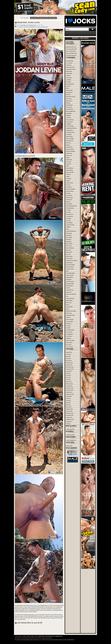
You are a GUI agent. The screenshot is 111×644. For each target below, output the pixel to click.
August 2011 (69, 422)
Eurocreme (69, 164)
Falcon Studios (69, 170)
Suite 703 (68, 317)
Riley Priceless (69, 286)
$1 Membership (70, 61)
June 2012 (68, 401)
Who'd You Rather (70, 340)
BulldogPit (68, 116)
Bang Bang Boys (70, 84)
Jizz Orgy (68, 221)
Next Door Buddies (70, 265)
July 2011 (68, 424)
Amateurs (68, 76)
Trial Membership (32, 25)
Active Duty (69, 65)
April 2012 (68, 405)
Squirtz (68, 309)
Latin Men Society (70, 225)
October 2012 (69, 392)
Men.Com (68, 254)
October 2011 (69, 417)
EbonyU (68, 158)
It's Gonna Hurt (69, 216)
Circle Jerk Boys (70, 120)
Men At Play (69, 246)
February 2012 (69, 409)
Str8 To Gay (69, 313)
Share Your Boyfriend (71, 294)
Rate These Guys (70, 282)
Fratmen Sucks (70, 183)
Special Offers (69, 300)
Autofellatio (69, 80)
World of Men (69, 343)
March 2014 (69, 361)
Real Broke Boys (70, 284)
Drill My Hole (69, 153)
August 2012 (69, 396)
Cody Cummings (70, 126)
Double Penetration (70, 151)
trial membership (44, 27)
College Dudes (69, 130)
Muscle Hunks (69, 256)
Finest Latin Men (70, 172)
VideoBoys (68, 338)
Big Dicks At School (71, 97)
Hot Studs (68, 212)
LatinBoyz (68, 227)
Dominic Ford (69, 147)
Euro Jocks (69, 162)
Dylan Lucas (69, 155)
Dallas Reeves (69, 137)
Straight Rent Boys (70, 315)
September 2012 (70, 394)
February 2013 (69, 384)
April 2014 (68, 359)
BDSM (68, 88)
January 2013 (69, 386)
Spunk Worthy (69, 307)
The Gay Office (69, 322)
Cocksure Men (69, 122)
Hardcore (68, 202)
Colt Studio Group (70, 132)
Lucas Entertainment (71, 231)
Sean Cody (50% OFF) (71, 53)
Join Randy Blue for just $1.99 (25, 156)
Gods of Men (69, 195)
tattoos (39, 27)
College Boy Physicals (71, 128)
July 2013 (68, 373)
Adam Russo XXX (70, 67)
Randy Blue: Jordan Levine (28, 22)
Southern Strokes (70, 298)
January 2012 (69, 411)
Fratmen (68, 181)
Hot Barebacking (70, 208)
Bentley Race (69, 92)
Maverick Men (69, 244)
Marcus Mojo (69, 237)
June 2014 (68, 354)
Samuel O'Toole (70, 290)
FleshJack (68, 174)
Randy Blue (23, 25)
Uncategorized (69, 334)
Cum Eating (69, 134)
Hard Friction (69, 200)
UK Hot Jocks (69, 332)
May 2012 (68, 403)
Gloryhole (68, 193)
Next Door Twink (70, 269)
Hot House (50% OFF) (71, 55)
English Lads (69, 160)
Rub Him (68, 288)
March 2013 (69, 382)
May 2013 (68, 377)
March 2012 (69, 407)
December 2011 (70, 413)
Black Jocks (69, 99)
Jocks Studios (69, 223)
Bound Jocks (69, 107)
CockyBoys (69, 124)
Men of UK (68, 250)
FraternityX (69, 179)
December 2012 (70, 388)
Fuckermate (69, 187)
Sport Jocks (69, 303)
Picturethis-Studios (70, 273)
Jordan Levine (26, 27)
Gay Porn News (70, 191)
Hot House (68, 210)
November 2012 (70, 390)
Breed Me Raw (69, 109)
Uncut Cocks (69, 336)
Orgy (67, 271)
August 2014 (69, 352)
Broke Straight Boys (71, 111)
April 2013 (68, 380)
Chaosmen (69, 118)
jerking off (21, 27)
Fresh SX (68, 185)
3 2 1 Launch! (69, 63)
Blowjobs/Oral (69, 105)
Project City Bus (70, 275)
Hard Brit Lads (69, 198)
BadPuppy (68, 82)
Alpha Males (69, 71)
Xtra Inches (69, 345)
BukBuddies (69, 113)
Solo (27, 25)
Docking (68, 145)
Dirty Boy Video (70, 141)
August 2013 (69, 371)
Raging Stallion (70, 277)
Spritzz (68, 305)
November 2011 (70, 415)
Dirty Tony (68, 143)
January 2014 (69, 365)
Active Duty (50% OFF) (71, 49)
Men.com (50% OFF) (71, 51)
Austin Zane (69, 78)
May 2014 (68, 356)
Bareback (68, 86)
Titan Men (68, 328)
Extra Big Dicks (70, 168)
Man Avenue (69, 233)
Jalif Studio (69, 219)
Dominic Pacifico (70, 149)
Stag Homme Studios (71, 311)
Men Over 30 (69, 252)
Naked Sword (69, 263)
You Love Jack (69, 347)
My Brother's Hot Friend (71, 261)
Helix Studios (69, 204)
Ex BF (67, 166)
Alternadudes (69, 73)
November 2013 (70, 369)
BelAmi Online (69, 90)
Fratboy (68, 176)
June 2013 (68, 375)
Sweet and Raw (70, 319)
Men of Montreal (70, 248)
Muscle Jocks (69, 258)
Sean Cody (69, 292)
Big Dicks (68, 95)
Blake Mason (69, 101)
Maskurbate (69, 242)
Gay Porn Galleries (70, 189)
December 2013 (70, 367)
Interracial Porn (70, 214)
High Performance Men (71, 206)
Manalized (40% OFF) (71, 47)
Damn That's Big (70, 139)
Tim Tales (68, 326)
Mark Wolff (68, 240)
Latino (67, 229)
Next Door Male (70, 267)
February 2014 (69, 363)
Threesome (69, 324)
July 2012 (68, 399)
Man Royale (69, 235)
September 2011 (70, 420)
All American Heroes (71, 69)
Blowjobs (68, 103)
